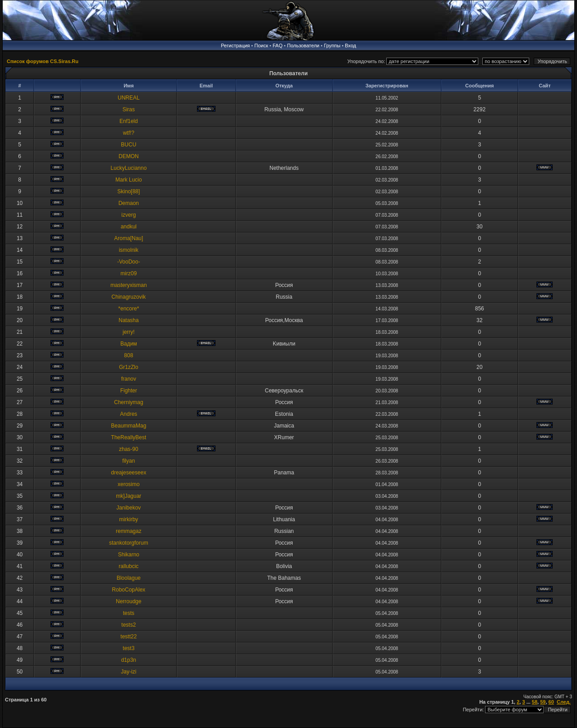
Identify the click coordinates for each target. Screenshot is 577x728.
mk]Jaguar (128, 496)
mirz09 (128, 273)
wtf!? (129, 133)
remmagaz (129, 531)
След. (564, 702)
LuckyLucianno (128, 168)
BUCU (128, 145)
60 (551, 702)
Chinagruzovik (128, 297)
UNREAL (129, 98)
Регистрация (235, 45)
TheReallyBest (128, 437)
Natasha (129, 320)
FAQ (278, 45)
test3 (128, 648)
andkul (129, 227)
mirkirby (128, 519)
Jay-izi (128, 672)
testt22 (128, 637)
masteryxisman (129, 285)
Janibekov (128, 508)
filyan (128, 461)
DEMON (129, 156)
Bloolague (129, 578)
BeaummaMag (128, 426)
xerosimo (129, 484)
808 (128, 355)
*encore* (128, 309)
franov (129, 379)
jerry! (129, 332)
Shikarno (129, 555)
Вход (350, 45)
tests (129, 613)
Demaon (129, 203)
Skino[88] (128, 191)
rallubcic (128, 566)
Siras (129, 109)
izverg (128, 215)
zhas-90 (129, 449)
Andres (128, 414)
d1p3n (129, 660)
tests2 (128, 625)
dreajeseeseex (128, 473)
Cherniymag (129, 402)
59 (543, 702)
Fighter (129, 391)
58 (535, 702)
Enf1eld (129, 121)
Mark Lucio (129, 180)
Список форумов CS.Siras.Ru (43, 61)
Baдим (129, 344)
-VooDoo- (129, 262)
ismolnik (129, 250)
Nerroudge (129, 601)
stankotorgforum (129, 543)
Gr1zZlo (129, 367)
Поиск (261, 45)
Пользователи (303, 45)
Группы (332, 45)
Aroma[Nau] (128, 238)
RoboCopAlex (128, 590)
